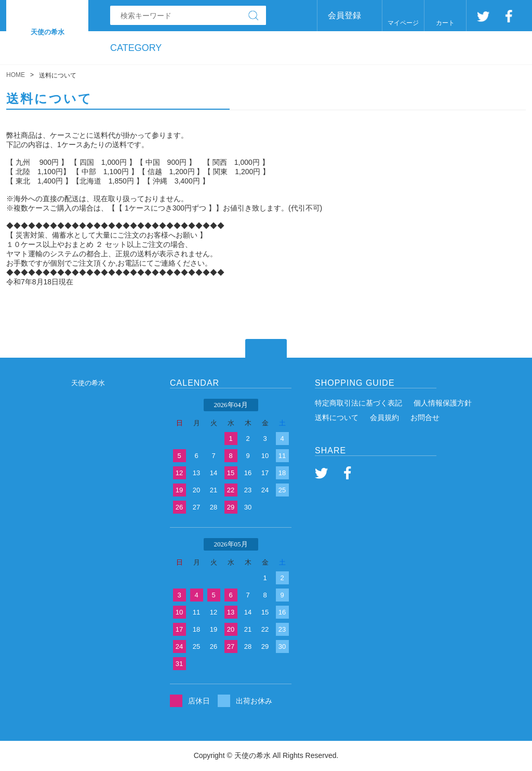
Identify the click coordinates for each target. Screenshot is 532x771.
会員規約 (384, 417)
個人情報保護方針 (443, 403)
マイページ (403, 23)
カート (445, 23)
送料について (337, 417)
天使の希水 (88, 383)
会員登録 (344, 15)
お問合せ (425, 417)
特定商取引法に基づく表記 (358, 403)
